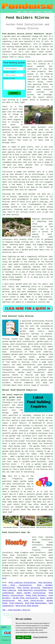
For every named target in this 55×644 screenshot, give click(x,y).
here (4, 578)
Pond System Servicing (29, 588)
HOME (19, 12)
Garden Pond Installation (25, 598)
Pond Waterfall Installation (32, 590)
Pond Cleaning (16, 603)
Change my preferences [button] (40, 637)
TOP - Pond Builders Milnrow (16, 610)
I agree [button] (19, 637)
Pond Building (45, 583)
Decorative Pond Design (27, 606)
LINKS (25, 12)
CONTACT (39, 12)
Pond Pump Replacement (36, 603)
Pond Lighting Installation (22, 583)
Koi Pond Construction (31, 601)
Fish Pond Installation (17, 585)
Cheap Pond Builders (36, 595)
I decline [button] (27, 637)
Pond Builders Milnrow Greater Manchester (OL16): (27, 34)
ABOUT (31, 12)
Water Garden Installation (31, 593)
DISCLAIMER (48, 12)
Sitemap (4, 627)
